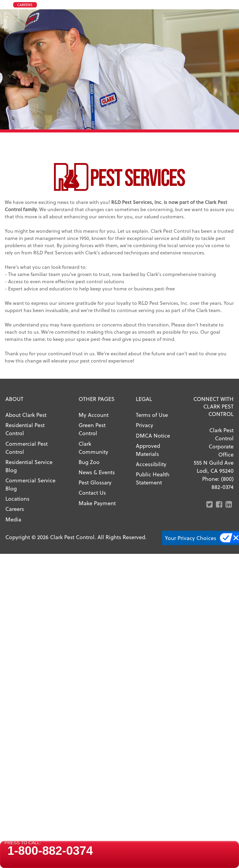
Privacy (145, 425)
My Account (94, 415)
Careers (15, 509)
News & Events (97, 472)
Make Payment (97, 503)
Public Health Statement (153, 478)
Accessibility (151, 464)
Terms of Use (152, 415)
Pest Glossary (95, 482)
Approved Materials (148, 450)
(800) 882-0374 (223, 483)
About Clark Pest (26, 415)
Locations (17, 498)
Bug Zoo (89, 462)
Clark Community (93, 448)
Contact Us (92, 492)
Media (13, 519)
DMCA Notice (153, 435)
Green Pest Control (92, 429)
